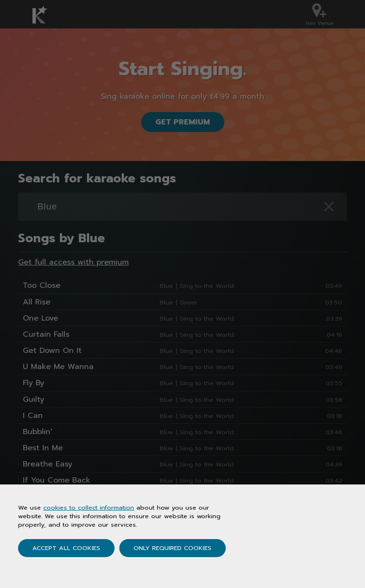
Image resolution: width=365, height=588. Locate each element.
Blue (166, 286)
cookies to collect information (89, 507)
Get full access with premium (73, 262)
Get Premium (183, 122)
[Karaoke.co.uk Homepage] (46, 15)
